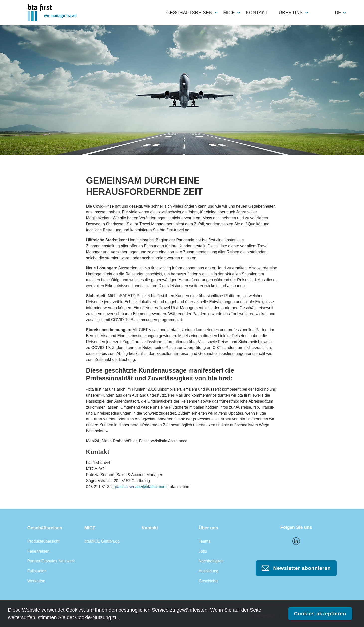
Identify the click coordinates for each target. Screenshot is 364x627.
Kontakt (257, 13)
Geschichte (209, 581)
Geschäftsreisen (189, 13)
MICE (229, 13)
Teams (204, 541)
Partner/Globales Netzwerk (51, 561)
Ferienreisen (38, 551)
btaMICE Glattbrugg (102, 541)
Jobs (203, 551)
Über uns (291, 13)
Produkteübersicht (43, 541)
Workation (36, 581)
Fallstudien (37, 571)
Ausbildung (208, 571)
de (338, 13)
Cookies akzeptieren (320, 614)
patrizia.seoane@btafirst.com (141, 487)
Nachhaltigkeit (211, 561)
